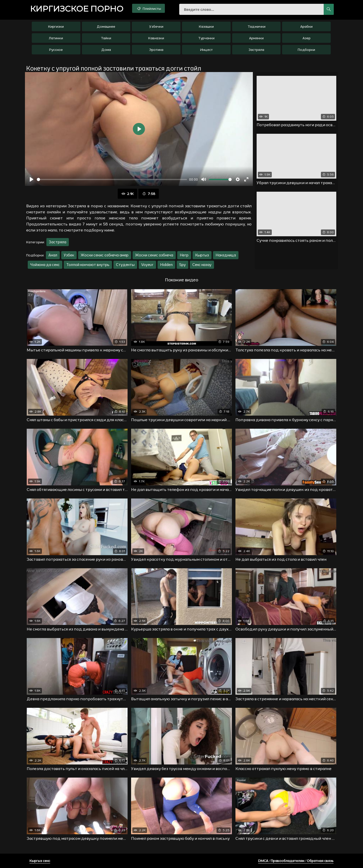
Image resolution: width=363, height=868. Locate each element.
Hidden (166, 265)
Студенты (125, 265)
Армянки (256, 38)
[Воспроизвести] (32, 179)
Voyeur (147, 265)
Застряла (256, 50)
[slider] (112, 179)
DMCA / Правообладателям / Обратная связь (296, 861)
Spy (183, 265)
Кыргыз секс (40, 861)
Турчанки (206, 38)
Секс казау (202, 265)
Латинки (56, 38)
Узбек (69, 255)
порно (77, 9)
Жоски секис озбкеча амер (105, 255)
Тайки (106, 38)
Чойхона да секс (45, 265)
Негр (184, 255)
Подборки (306, 50)
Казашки (206, 26)
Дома (106, 50)
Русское (56, 50)
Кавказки (156, 38)
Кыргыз (202, 255)
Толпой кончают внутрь (88, 265)
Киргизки (56, 26)
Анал (53, 255)
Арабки (306, 26)
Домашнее (106, 26)
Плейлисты (149, 8)
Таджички (256, 26)
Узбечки (156, 26)
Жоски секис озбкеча (154, 255)
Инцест (206, 50)
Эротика (156, 50)
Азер (307, 38)
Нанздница (226, 255)
